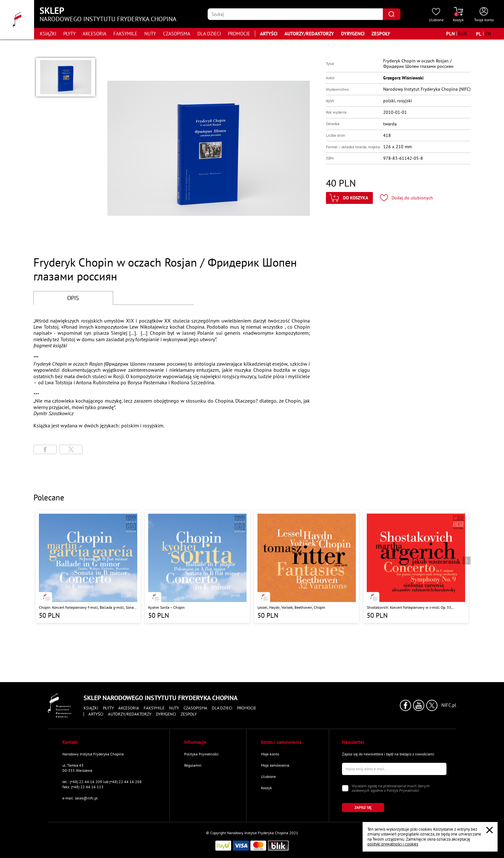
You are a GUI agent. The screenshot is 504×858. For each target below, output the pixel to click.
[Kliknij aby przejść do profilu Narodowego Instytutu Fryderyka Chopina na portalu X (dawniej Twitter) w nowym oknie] (432, 705)
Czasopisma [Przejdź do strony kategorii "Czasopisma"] (177, 34)
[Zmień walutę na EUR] (463, 34)
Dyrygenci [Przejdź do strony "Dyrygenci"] (353, 34)
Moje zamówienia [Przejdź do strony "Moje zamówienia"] (275, 765)
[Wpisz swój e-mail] (394, 769)
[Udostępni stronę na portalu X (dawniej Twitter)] (71, 449)
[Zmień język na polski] (479, 34)
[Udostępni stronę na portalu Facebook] (45, 449)
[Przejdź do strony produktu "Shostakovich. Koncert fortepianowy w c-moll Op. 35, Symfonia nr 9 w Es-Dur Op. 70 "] (416, 567)
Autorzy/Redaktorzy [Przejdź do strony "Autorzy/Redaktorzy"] (309, 34)
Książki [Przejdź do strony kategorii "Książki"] (48, 34)
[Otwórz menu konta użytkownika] (484, 15)
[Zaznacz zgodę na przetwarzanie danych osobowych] (345, 788)
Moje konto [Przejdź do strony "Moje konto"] (270, 754)
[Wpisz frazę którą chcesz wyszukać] (295, 14)
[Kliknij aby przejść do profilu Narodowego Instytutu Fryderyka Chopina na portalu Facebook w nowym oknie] (405, 705)
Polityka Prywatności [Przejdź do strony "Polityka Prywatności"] (201, 754)
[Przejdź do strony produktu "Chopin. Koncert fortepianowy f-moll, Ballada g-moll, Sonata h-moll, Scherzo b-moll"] (88, 567)
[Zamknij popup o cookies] (490, 830)
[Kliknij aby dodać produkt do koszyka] (349, 198)
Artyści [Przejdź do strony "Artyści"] (269, 34)
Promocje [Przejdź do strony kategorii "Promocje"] (239, 34)
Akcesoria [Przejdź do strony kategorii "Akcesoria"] (94, 34)
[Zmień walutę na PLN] (450, 34)
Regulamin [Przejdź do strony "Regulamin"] (193, 765)
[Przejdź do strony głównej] (17, 20)
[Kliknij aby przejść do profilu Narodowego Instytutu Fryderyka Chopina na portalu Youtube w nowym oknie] (419, 705)
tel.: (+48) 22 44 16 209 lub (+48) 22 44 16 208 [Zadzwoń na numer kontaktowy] (102, 782)
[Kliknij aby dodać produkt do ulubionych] (406, 198)
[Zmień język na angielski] (488, 34)
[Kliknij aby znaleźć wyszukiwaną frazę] (392, 14)
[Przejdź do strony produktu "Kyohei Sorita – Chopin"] (197, 567)
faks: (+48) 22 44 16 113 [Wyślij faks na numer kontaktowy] (83, 787)
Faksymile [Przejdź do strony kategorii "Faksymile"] (125, 34)
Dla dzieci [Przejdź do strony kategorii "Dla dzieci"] (209, 34)
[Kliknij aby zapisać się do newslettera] (363, 808)
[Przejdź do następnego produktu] (467, 561)
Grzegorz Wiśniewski (403, 78)
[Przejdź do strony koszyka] (458, 15)
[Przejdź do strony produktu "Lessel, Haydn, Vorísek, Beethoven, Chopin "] (307, 567)
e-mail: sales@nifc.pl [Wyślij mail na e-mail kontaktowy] (80, 798)
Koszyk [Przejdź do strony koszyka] (266, 788)
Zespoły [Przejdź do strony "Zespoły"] (381, 34)
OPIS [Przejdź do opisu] (73, 298)
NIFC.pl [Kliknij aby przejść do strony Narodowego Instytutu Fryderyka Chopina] (449, 705)
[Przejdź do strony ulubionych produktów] (436, 15)
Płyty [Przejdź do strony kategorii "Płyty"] (69, 34)
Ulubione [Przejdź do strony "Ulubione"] (268, 776)
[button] (66, 77)
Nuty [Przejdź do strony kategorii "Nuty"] (150, 34)
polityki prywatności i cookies (393, 844)
